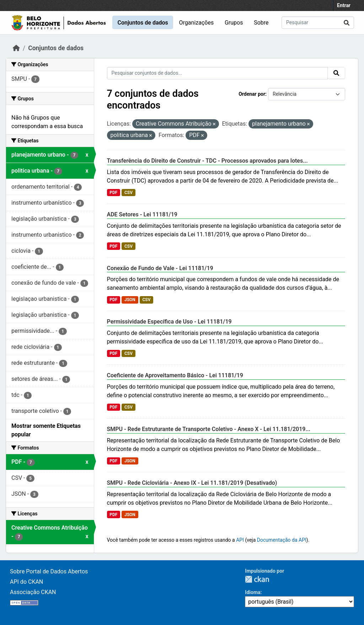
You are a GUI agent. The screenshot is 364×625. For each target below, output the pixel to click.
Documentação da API (282, 540)
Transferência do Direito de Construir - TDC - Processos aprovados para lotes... (207, 161)
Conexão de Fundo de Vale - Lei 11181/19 (160, 268)
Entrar (344, 5)
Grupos (234, 23)
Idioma (253, 592)
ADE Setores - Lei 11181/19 (142, 214)
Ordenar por (252, 94)
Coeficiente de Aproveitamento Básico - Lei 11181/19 (175, 375)
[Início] (16, 48)
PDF (113, 193)
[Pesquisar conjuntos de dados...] (318, 23)
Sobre (261, 23)
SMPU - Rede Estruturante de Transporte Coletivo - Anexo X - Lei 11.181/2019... (209, 429)
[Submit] (347, 23)
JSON (130, 300)
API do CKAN (26, 582)
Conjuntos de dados (143, 23)
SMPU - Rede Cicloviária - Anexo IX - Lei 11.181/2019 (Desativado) (192, 483)
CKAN (257, 579)
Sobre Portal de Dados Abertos (49, 571)
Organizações (197, 23)
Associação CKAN (33, 592)
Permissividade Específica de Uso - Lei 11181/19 (169, 322)
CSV (129, 193)
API (240, 540)
